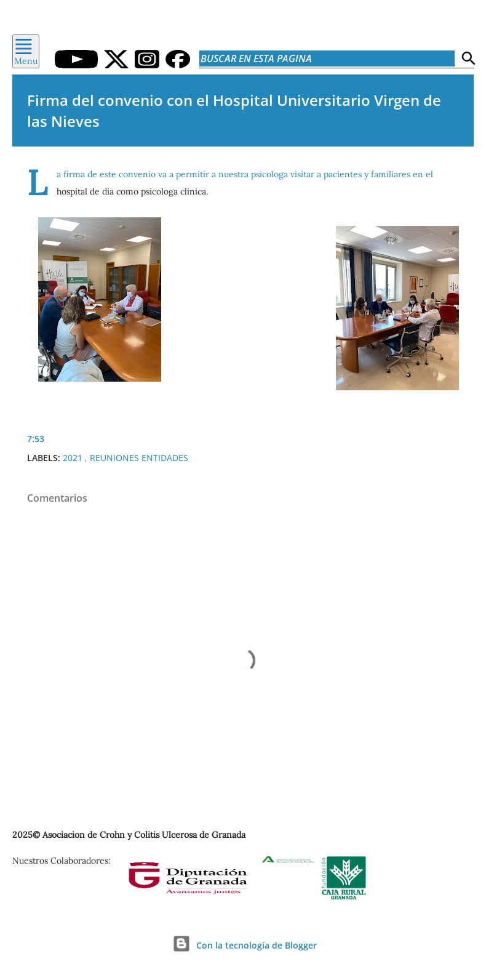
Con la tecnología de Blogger (243, 945)
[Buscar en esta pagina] (327, 58)
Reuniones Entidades (139, 458)
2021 (74, 458)
